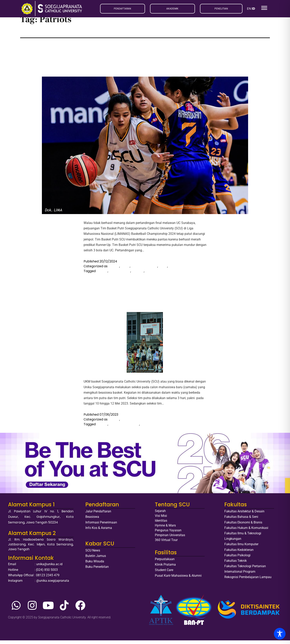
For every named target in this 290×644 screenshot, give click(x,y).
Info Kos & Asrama (99, 531)
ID (253, 9)
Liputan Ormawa (144, 270)
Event (125, 270)
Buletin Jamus (96, 559)
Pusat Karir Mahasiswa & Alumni (178, 579)
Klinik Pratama (165, 568)
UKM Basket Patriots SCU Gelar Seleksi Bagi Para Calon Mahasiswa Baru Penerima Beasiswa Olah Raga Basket (141, 293)
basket (102, 274)
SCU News (93, 554)
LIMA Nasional (120, 274)
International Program (240, 575)
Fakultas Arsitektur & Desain (244, 515)
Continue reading (157, 254)
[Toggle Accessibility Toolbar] (280, 634)
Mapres (138, 274)
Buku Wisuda (95, 565)
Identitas (161, 524)
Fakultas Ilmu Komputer (241, 548)
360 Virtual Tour (166, 544)
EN (249, 9)
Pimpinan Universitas (170, 539)
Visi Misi (161, 519)
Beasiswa (92, 520)
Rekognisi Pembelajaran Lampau (248, 581)
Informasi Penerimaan (101, 526)
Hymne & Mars (165, 529)
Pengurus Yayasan (168, 534)
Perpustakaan (165, 562)
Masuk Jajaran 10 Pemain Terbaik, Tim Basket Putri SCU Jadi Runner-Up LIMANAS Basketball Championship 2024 (143, 58)
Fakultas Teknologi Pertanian (245, 570)
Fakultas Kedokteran (239, 553)
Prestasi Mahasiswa (184, 270)
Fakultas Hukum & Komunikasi (246, 531)
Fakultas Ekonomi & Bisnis (243, 526)
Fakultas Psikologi (237, 559)
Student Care (164, 574)
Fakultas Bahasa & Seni (241, 520)
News (163, 270)
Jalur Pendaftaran (98, 515)
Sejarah (160, 514)
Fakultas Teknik (236, 564)
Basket (114, 270)
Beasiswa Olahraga (124, 428)
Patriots (151, 274)
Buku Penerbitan (97, 570)
